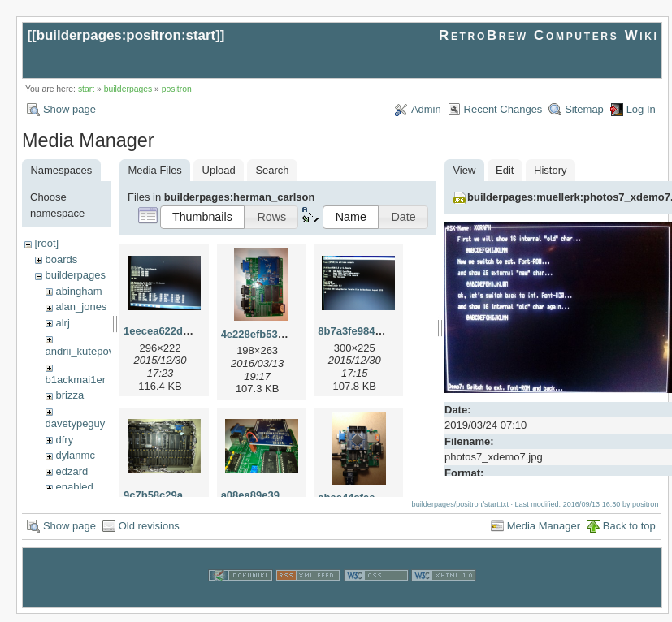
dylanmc (75, 455)
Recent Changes (503, 109)
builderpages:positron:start (126, 35)
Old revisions (149, 533)
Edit (505, 170)
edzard (72, 471)
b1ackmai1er (76, 380)
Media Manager (544, 533)
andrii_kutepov (80, 351)
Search (272, 170)
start (86, 89)
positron (177, 89)
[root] (46, 243)
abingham (78, 291)
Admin (426, 109)
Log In (641, 109)
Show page (69, 109)
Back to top (629, 533)
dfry (64, 440)
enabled (74, 487)
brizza (69, 395)
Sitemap (584, 109)
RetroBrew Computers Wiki (549, 35)
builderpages (128, 89)
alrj (62, 323)
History (550, 170)
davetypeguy (76, 423)
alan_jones (81, 307)
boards (61, 259)
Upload (219, 170)
